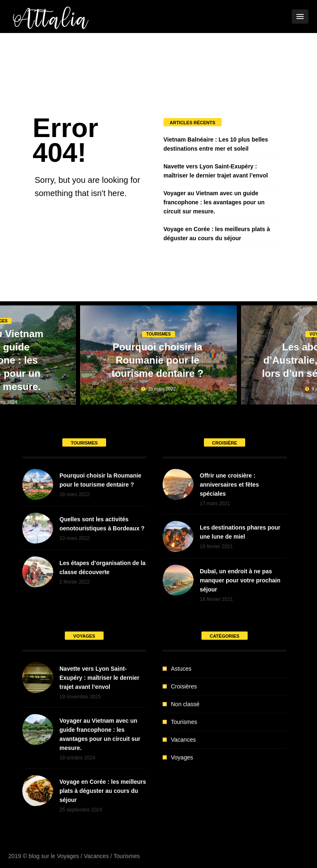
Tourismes (158, 334)
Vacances (183, 740)
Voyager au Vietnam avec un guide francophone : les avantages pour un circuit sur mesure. (214, 202)
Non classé (185, 704)
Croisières (184, 686)
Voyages (182, 757)
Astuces (181, 669)
